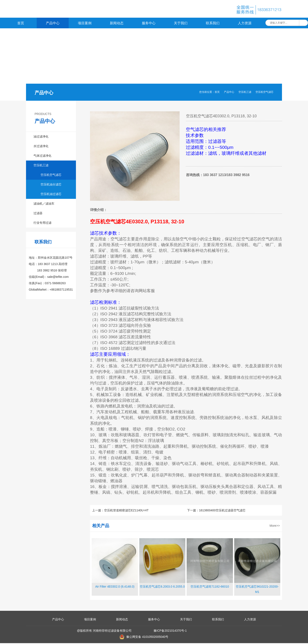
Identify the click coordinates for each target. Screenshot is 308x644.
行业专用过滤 (42, 224)
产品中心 (53, 24)
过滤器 (38, 214)
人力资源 (245, 24)
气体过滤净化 (42, 156)
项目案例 (85, 24)
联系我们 (213, 24)
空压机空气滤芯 (264, 93)
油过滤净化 (41, 137)
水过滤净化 (41, 147)
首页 (21, 24)
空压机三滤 (245, 93)
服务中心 (149, 24)
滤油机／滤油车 (44, 204)
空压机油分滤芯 (51, 185)
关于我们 (181, 24)
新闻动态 (117, 24)
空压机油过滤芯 (51, 195)
